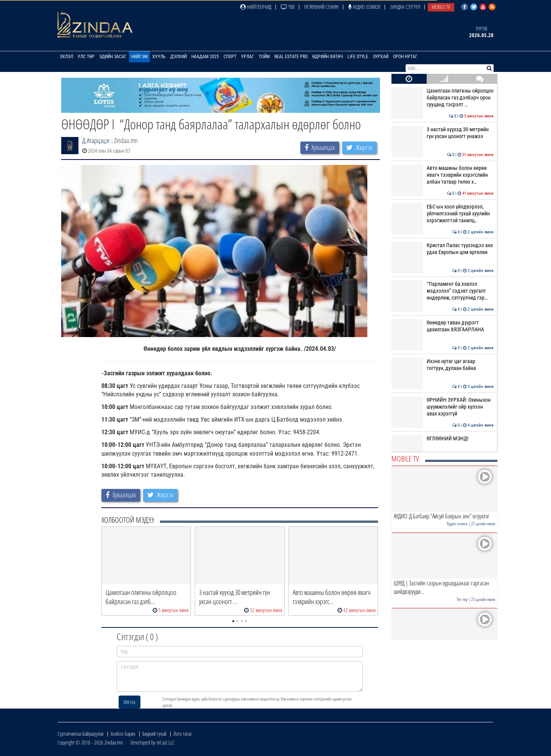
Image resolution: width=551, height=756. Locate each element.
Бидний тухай (154, 734)
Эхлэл (66, 57)
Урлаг (248, 57)
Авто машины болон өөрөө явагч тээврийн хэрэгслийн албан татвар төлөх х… (443, 175)
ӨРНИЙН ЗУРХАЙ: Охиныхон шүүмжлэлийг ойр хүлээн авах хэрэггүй (443, 407)
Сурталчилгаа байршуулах (81, 734)
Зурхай (381, 57)
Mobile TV (441, 7)
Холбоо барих (123, 734)
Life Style (358, 57)
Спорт (230, 57)
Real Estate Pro (291, 57)
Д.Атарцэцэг (96, 140)
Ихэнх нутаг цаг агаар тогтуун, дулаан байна (443, 365)
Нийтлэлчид (256, 7)
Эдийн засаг (113, 57)
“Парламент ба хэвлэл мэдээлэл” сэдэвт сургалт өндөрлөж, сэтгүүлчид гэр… (443, 291)
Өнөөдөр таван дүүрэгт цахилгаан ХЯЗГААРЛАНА (443, 326)
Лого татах (183, 734)
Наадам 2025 (205, 57)
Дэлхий (179, 57)
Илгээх (130, 702)
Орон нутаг (405, 57)
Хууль (159, 57)
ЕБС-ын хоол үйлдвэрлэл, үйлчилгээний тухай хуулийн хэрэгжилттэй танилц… (443, 214)
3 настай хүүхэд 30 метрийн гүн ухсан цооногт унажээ (443, 133)
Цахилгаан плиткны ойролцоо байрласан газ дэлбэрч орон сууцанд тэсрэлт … (443, 98)
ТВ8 (288, 7)
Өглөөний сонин (321, 7)
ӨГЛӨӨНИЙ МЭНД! (443, 438)
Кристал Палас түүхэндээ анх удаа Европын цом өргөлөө (443, 249)
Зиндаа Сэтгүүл (405, 7)
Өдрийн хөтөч (328, 57)
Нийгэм (139, 57)
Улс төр (86, 57)
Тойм (264, 57)
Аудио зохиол (364, 7)
